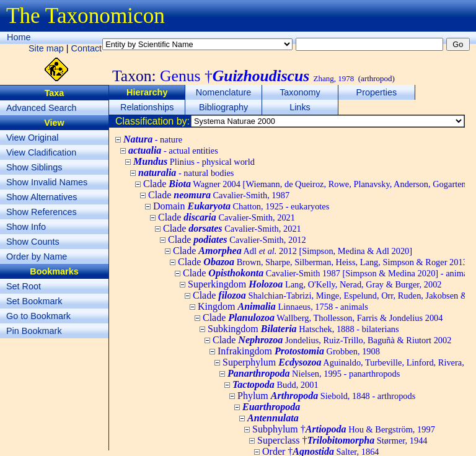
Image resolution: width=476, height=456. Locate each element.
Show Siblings (34, 167)
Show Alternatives (42, 197)
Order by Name (37, 256)
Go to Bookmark (38, 316)
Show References (42, 212)
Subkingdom (303, 329)
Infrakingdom (299, 351)
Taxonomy (300, 92)
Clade (219, 195)
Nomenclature (224, 92)
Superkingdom (315, 284)
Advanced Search (42, 108)
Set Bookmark (34, 301)
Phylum (326, 396)
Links (300, 107)
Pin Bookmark (34, 331)
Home (19, 37)
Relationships (147, 107)
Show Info (26, 227)
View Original (33, 138)
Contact (87, 48)
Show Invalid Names (47, 182)
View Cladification (41, 152)
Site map (46, 48)
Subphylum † (344, 429)
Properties (377, 92)
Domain (241, 206)
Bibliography (223, 107)
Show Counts (33, 242)
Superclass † (342, 440)
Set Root (24, 286)
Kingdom (283, 306)
